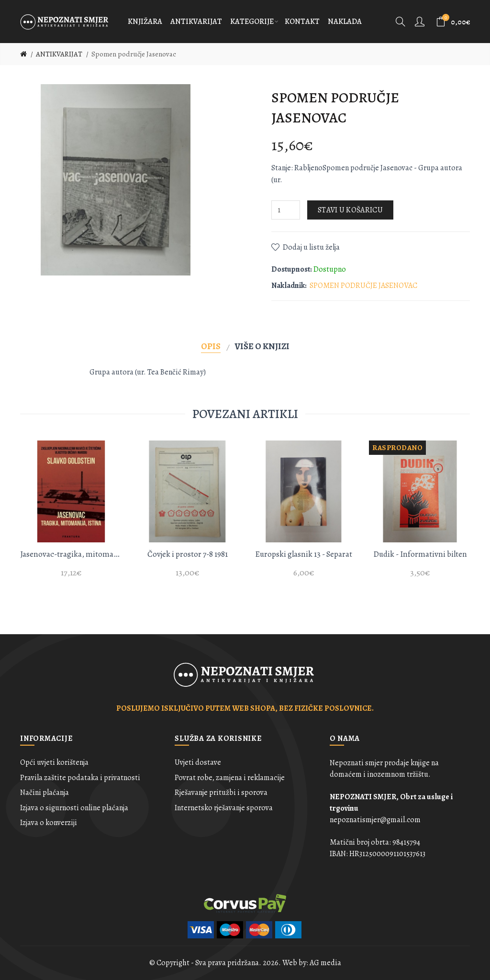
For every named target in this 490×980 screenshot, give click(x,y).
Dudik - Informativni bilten (420, 554)
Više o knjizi (262, 346)
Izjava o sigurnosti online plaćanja (74, 808)
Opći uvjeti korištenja (54, 762)
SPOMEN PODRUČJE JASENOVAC (363, 286)
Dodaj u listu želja (311, 247)
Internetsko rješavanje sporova (224, 808)
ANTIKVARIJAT (59, 54)
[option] (71, 515)
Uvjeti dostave (198, 762)
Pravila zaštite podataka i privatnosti (80, 778)
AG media (325, 963)
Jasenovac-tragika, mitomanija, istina (71, 554)
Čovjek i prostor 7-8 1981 (188, 554)
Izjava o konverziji (49, 823)
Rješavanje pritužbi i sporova (221, 793)
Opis (211, 346)
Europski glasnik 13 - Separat (304, 554)
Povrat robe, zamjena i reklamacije (230, 778)
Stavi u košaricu (350, 210)
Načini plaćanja (45, 793)
